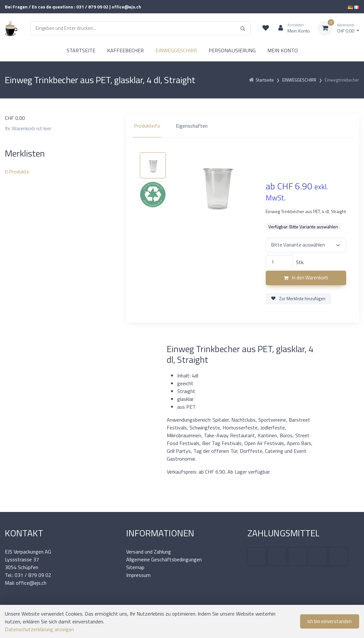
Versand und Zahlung (149, 552)
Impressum (138, 575)
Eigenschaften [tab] (192, 126)
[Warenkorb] (338, 28)
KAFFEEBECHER (125, 50)
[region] (243, 126)
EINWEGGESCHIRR (176, 50)
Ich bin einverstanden (330, 621)
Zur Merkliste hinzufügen (298, 299)
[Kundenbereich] (291, 28)
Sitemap (135, 567)
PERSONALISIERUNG (232, 50)
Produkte (17, 172)
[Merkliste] (266, 28)
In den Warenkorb (306, 278)
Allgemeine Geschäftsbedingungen (164, 559)
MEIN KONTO (283, 50)
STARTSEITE (81, 50)
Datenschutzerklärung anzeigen (39, 629)
